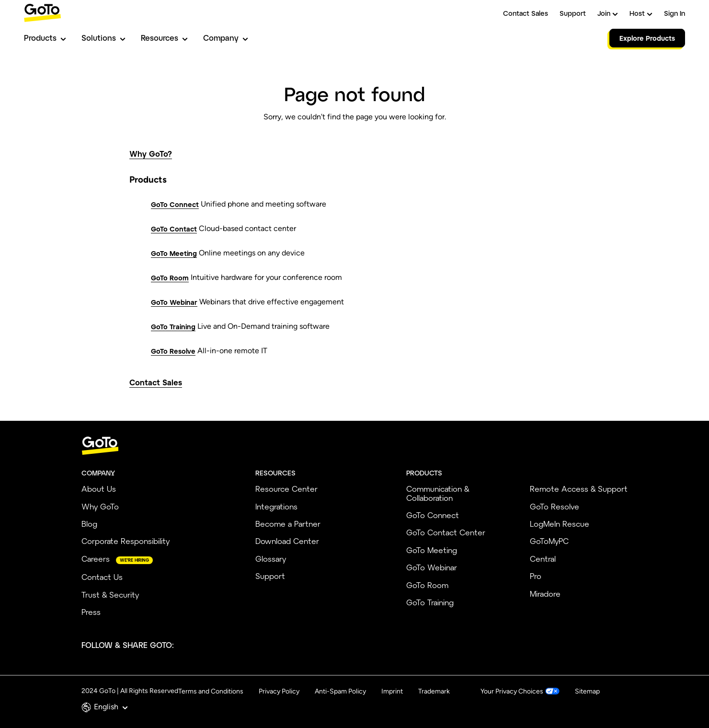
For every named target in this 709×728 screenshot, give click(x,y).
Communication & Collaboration (438, 493)
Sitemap (587, 691)
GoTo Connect (175, 204)
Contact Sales (526, 13)
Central (543, 559)
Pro (536, 576)
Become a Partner (288, 524)
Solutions (103, 38)
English (111, 707)
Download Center (287, 541)
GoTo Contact (174, 229)
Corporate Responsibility (126, 541)
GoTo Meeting (174, 253)
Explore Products (647, 38)
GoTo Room (170, 278)
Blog (89, 524)
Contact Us (102, 577)
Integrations (276, 506)
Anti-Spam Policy (340, 691)
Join (608, 13)
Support (573, 13)
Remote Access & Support (579, 489)
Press (91, 612)
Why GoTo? (151, 154)
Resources (164, 38)
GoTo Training (173, 327)
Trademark (434, 691)
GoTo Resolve (173, 351)
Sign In (675, 13)
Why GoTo (100, 506)
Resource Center (286, 489)
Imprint (392, 691)
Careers (96, 559)
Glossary (271, 559)
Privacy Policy (279, 691)
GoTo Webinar (174, 302)
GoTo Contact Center (446, 532)
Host (641, 13)
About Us (99, 489)
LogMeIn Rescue (560, 524)
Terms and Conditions (211, 691)
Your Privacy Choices (512, 691)
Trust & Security (110, 595)
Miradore (545, 594)
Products (45, 38)
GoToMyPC (549, 541)
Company (226, 38)
